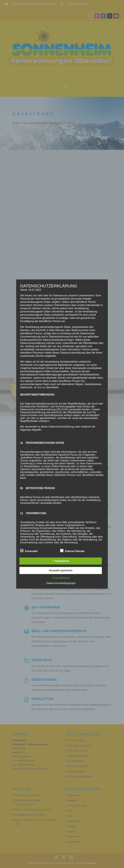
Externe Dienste (72, 551)
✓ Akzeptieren (61, 561)
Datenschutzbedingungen (61, 583)
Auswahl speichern (61, 570)
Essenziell (29, 551)
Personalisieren (61, 578)
